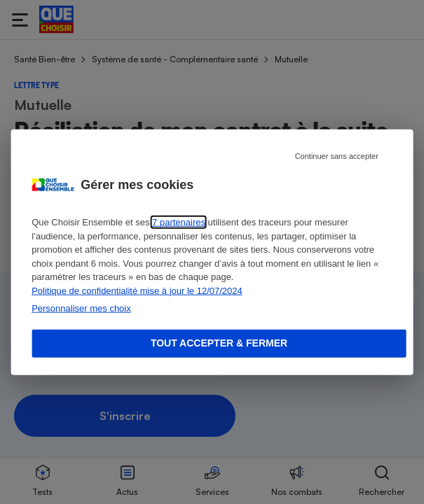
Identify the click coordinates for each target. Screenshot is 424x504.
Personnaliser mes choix (81, 308)
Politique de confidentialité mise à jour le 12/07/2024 (137, 290)
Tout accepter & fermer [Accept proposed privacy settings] (219, 343)
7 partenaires (179, 222)
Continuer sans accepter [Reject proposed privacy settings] (337, 156)
